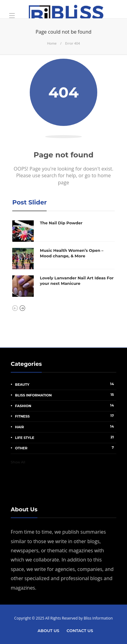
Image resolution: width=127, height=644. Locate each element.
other (66, 448)
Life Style (66, 437)
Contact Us (80, 631)
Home (52, 43)
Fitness (66, 416)
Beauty (66, 384)
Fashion (66, 406)
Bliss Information (66, 395)
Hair (66, 427)
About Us (49, 631)
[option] (63, 259)
